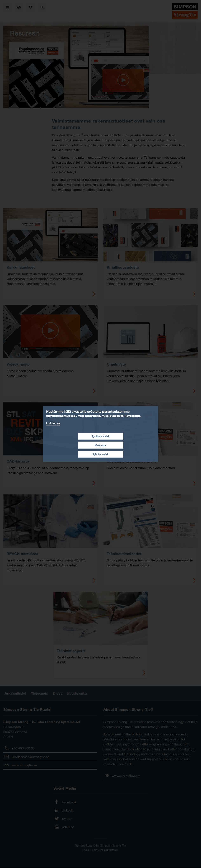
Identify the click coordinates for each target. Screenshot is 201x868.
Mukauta (100, 445)
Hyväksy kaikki (101, 436)
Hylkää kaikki (101, 454)
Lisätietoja (53, 423)
